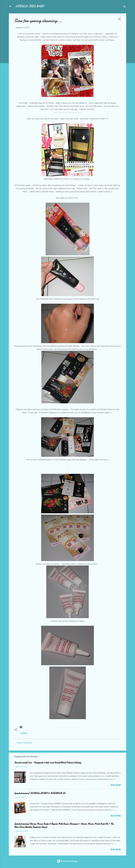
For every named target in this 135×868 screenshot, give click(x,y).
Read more (116, 785)
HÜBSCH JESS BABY (30, 6)
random (24, 733)
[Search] (125, 7)
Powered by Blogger (68, 861)
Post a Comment (24, 743)
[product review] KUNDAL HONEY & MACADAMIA (40, 793)
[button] (119, 19)
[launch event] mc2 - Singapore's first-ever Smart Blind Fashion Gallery (48, 763)
